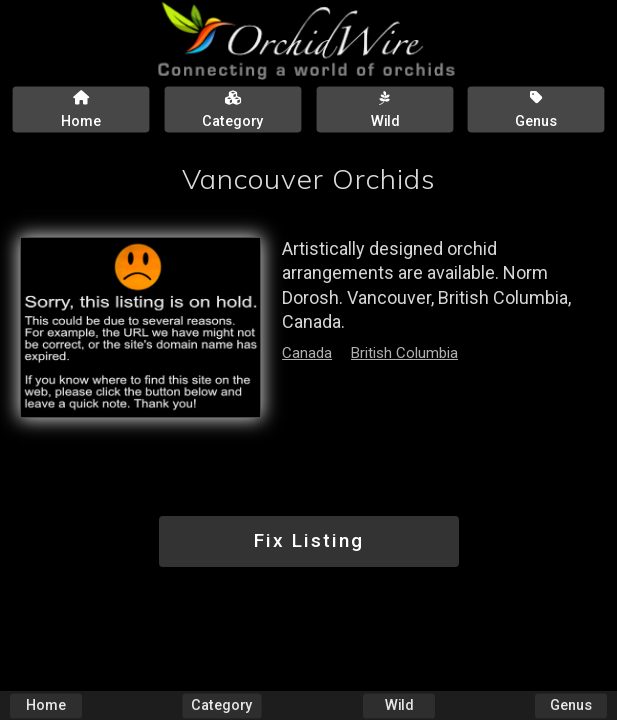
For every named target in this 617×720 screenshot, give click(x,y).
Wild (399, 705)
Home (46, 705)
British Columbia (404, 353)
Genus (571, 705)
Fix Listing (309, 540)
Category (222, 705)
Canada (307, 353)
